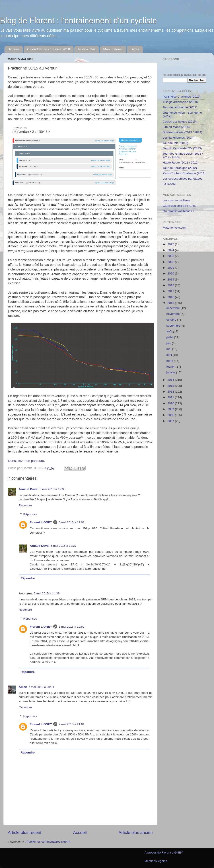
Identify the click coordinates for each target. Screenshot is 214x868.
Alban (23, 687)
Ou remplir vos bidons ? (179, 211)
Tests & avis (86, 49)
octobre (172, 320)
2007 (171, 421)
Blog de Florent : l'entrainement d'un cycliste (78, 21)
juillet (170, 337)
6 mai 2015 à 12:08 (72, 522)
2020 (171, 273)
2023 (171, 256)
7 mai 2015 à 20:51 (41, 687)
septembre (174, 326)
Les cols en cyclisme (177, 200)
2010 (171, 403)
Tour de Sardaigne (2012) (180, 168)
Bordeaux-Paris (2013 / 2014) (182, 132)
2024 (171, 250)
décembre (173, 308)
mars (170, 361)
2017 (171, 291)
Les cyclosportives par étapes (183, 179)
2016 (171, 297)
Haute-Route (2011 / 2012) (181, 163)
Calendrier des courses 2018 (49, 49)
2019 (171, 279)
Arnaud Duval (29, 489)
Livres (135, 49)
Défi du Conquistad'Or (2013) (182, 148)
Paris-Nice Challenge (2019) (182, 97)
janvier (171, 372)
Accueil (14, 49)
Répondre (25, 505)
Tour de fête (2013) (175, 143)
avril (170, 355)
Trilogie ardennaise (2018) (180, 102)
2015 (171, 303)
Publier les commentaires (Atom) (48, 842)
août (170, 331)
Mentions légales (156, 861)
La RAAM (169, 184)
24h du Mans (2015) (176, 127)
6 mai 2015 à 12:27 (64, 546)
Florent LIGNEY (41, 522)
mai (169, 349)
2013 (171, 386)
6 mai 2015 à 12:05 (53, 489)
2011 (171, 397)
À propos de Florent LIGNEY (164, 853)
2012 (171, 392)
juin (169, 343)
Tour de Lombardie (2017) (180, 107)
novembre (173, 314)
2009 (171, 409)
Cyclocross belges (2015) (180, 122)
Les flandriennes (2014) (179, 138)
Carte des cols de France (180, 206)
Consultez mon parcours (26, 461)
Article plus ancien (136, 832)
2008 (171, 415)
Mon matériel (113, 49)
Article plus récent (25, 832)
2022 (171, 262)
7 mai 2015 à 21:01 (72, 724)
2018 (171, 285)
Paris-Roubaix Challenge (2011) (184, 173)
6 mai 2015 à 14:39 (47, 593)
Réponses (30, 514)
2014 (171, 380)
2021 (171, 268)
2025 (171, 244)
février (171, 367)
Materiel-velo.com (175, 228)
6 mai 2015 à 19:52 (72, 627)
